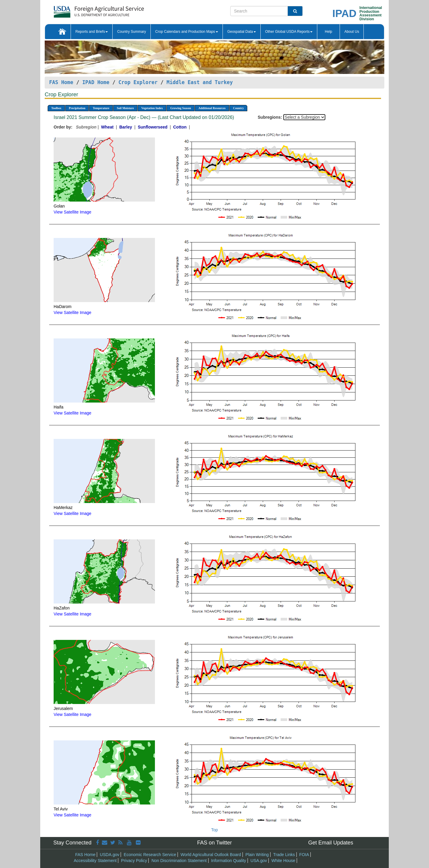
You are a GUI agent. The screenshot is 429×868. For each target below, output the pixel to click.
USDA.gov (109, 855)
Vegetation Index (152, 108)
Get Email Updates (331, 843)
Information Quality (229, 861)
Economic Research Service (150, 855)
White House (283, 861)
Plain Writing (257, 855)
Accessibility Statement (95, 861)
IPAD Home (96, 82)
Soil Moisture (125, 108)
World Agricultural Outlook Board (211, 855)
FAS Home (61, 82)
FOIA (304, 855)
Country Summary (132, 32)
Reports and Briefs (92, 32)
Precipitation (77, 108)
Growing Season (181, 108)
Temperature (101, 108)
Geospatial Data (242, 32)
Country (238, 108)
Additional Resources (212, 108)
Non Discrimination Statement (179, 861)
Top (215, 830)
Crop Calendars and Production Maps (187, 32)
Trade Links (284, 855)
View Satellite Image (73, 212)
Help (328, 32)
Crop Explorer (138, 82)
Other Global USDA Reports (289, 32)
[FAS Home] (84, 10)
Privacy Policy (134, 861)
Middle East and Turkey (200, 82)
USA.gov (259, 861)
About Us (352, 32)
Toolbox (56, 108)
